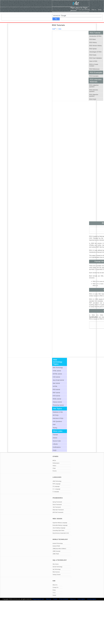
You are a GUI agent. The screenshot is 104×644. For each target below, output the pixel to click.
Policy (54, 590)
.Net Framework (57, 507)
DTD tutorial (56, 396)
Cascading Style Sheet (58, 530)
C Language (56, 492)
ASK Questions (57, 421)
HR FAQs (56, 415)
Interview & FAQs (58, 418)
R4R (54, 29)
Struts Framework (57, 505)
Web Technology (58, 368)
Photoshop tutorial (58, 405)
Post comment (64, 599)
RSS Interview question (94, 91)
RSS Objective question (94, 95)
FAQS (55, 450)
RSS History (93, 42)
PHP (54, 425)
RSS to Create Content (94, 65)
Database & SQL (58, 412)
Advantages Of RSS (95, 52)
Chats (54, 468)
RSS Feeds (93, 55)
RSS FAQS (93, 99)
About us (73, 599)
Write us (94, 10)
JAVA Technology (57, 481)
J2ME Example (57, 551)
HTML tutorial (57, 371)
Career (54, 595)
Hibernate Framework (58, 510)
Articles (55, 438)
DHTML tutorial (57, 374)
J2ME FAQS (56, 554)
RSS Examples (94, 76)
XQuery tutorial (57, 402)
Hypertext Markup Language (60, 523)
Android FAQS (56, 546)
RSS (60, 29)
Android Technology (58, 543)
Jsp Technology (57, 569)
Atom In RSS (93, 61)
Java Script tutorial (58, 380)
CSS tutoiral (56, 377)
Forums (55, 471)
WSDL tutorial (57, 399)
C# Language (56, 486)
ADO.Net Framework (58, 512)
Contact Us (55, 587)
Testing (55, 428)
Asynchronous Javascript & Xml (61, 533)
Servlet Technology (58, 567)
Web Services (56, 572)
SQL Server (56, 564)
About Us (55, 585)
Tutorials (55, 435)
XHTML (55, 386)
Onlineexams (56, 463)
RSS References (94, 69)
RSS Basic (93, 39)
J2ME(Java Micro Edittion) (59, 549)
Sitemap (49, 599)
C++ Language (56, 489)
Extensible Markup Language (60, 525)
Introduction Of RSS (95, 36)
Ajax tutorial (56, 383)
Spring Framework (57, 502)
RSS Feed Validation (96, 58)
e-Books (55, 444)
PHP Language (57, 484)
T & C (54, 593)
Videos (54, 466)
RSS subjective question (94, 86)
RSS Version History (95, 46)
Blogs (100, 10)
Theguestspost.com (38, 599)
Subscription (81, 599)
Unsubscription (92, 599)
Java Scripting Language (59, 528)
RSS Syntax (93, 49)
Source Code (57, 441)
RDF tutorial (56, 393)
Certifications (57, 447)
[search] (78, 16)
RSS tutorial (56, 389)
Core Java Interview (84, 10)
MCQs (54, 460)
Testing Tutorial (57, 575)
